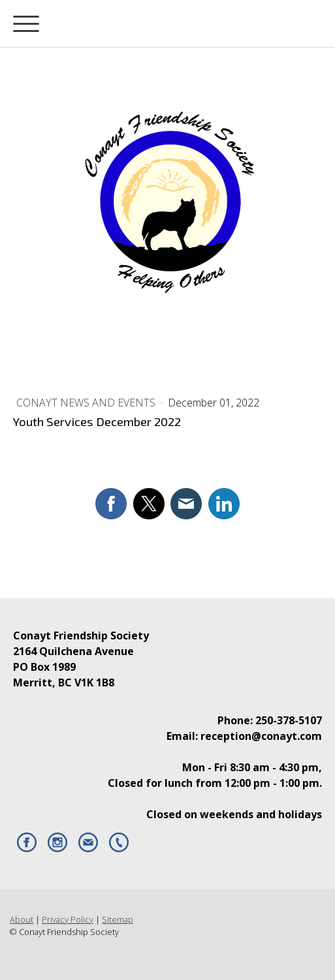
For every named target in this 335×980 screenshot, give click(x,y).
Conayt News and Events (87, 403)
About (22, 919)
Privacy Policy (68, 919)
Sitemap (118, 919)
